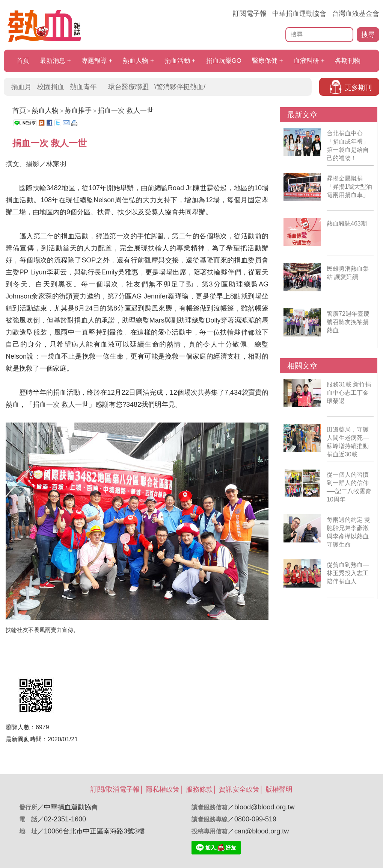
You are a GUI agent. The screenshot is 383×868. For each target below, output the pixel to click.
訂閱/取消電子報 (115, 789)
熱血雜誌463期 (347, 223)
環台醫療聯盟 (128, 87)
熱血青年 (83, 87)
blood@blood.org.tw (264, 807)
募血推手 (78, 111)
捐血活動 (177, 61)
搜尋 (368, 35)
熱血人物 (136, 61)
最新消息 (53, 61)
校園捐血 (51, 87)
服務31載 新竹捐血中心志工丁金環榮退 (349, 393)
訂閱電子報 (250, 14)
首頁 (23, 61)
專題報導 (94, 61)
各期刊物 (348, 61)
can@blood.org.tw (262, 831)
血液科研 (306, 61)
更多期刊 (358, 88)
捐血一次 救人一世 (126, 111)
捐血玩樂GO (224, 61)
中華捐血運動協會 (299, 14)
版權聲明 (279, 789)
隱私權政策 (163, 789)
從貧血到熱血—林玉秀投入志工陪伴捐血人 (348, 573)
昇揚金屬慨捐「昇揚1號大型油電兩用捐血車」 (349, 187)
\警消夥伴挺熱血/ (180, 87)
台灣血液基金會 (356, 14)
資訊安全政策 (239, 789)
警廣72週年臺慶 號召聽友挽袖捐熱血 (348, 322)
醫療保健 (265, 61)
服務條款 (199, 789)
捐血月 (21, 87)
